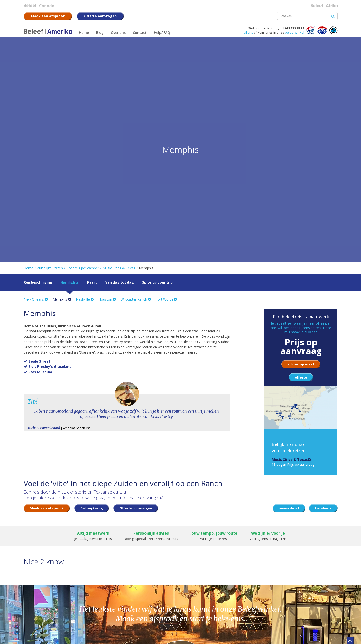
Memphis (62, 299)
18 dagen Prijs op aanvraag (293, 462)
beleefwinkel (294, 32)
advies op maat (301, 364)
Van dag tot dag (120, 282)
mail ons (247, 32)
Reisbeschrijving (38, 282)
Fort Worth (166, 299)
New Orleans (36, 299)
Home (28, 268)
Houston (107, 299)
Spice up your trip (157, 282)
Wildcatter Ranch (136, 299)
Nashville (85, 299)
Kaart (92, 282)
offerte (301, 377)
